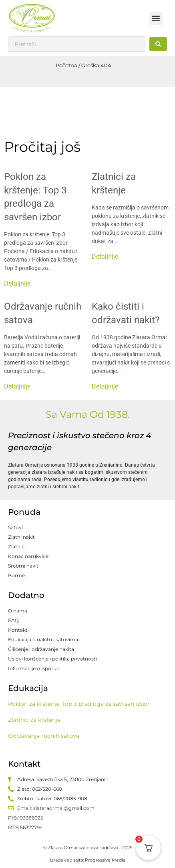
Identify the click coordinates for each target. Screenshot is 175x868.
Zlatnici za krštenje (34, 720)
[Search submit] (158, 44)
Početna (66, 65)
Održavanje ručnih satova (44, 736)
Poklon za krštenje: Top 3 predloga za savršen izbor (79, 704)
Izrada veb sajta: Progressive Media (88, 860)
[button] (156, 18)
